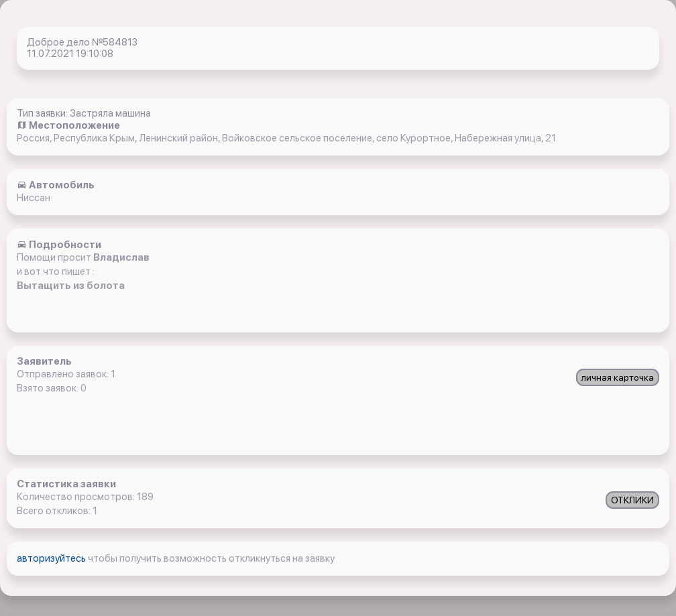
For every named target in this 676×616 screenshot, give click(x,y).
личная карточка (618, 377)
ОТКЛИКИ (632, 500)
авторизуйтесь (52, 558)
